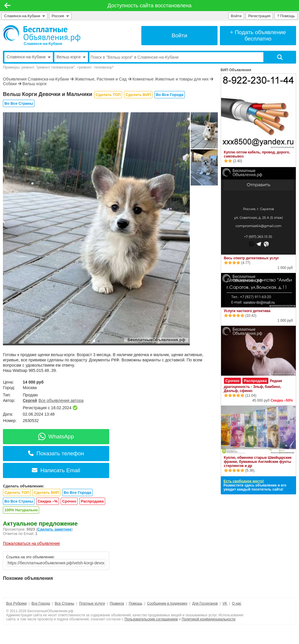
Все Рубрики (16, 603)
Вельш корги (34, 84)
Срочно (69, 501)
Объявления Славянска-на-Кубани (36, 79)
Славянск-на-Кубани (25, 16)
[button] (94, 341)
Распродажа (92, 501)
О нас (237, 603)
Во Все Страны (19, 103)
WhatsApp (56, 436)
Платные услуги (92, 603)
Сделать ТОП (108, 95)
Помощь (135, 603)
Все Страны (64, 603)
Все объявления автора (61, 400)
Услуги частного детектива (247, 311)
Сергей (30, 400)
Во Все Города (170, 95)
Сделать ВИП (138, 95)
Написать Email (56, 470)
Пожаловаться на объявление (31, 543)
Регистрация (259, 16)
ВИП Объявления (236, 70)
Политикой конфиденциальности (208, 619)
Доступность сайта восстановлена (149, 6)
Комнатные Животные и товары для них (170, 79)
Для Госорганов (205, 603)
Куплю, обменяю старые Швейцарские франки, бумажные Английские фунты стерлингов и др (258, 462)
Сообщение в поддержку (167, 603)
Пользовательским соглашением (151, 619)
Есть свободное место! (244, 481)
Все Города (41, 603)
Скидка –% (48, 501)
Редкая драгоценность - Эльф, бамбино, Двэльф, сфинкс (253, 386)
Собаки (10, 84)
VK (225, 603)
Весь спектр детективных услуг (252, 258)
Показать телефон (56, 453)
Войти (236, 16)
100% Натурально (21, 510)
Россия (60, 16)
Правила (117, 603)
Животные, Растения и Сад (101, 79)
